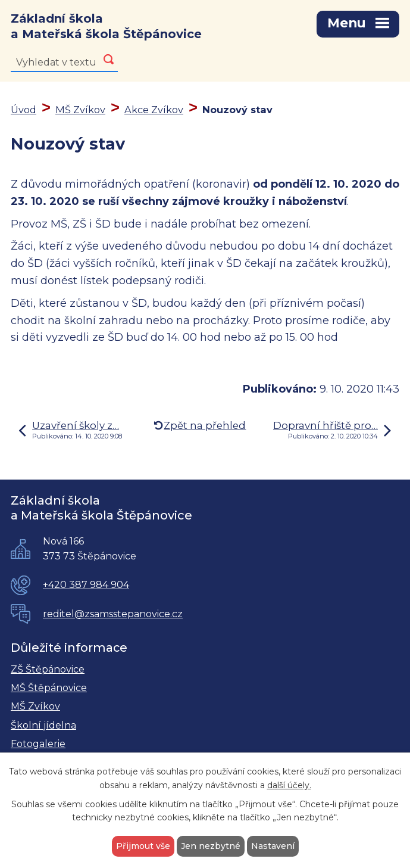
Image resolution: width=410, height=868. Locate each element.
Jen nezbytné (211, 846)
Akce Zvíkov (154, 110)
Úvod (24, 110)
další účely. (289, 785)
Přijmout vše (143, 846)
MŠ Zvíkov (80, 110)
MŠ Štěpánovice (49, 688)
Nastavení (273, 846)
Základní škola (106, 27)
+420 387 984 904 (86, 585)
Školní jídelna (43, 725)
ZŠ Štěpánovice (48, 669)
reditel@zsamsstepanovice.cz (113, 614)
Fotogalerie (38, 744)
